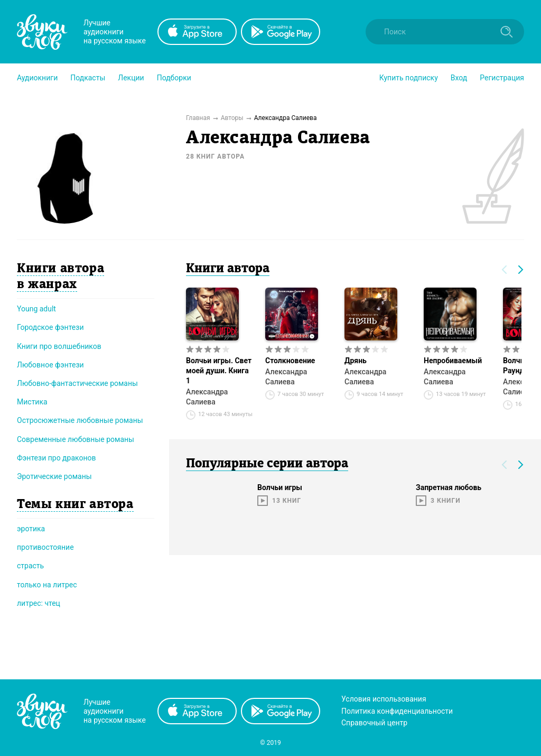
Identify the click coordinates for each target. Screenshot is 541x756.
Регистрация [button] (502, 78)
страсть (30, 566)
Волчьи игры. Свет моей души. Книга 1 (219, 371)
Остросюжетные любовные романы (80, 420)
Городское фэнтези (50, 327)
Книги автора (228, 269)
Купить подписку (409, 78)
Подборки (174, 78)
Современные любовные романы (76, 439)
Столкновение (290, 361)
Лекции (131, 78)
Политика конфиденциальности (397, 711)
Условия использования (384, 699)
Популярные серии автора (267, 464)
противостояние (45, 547)
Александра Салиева (207, 397)
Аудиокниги (37, 78)
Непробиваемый (453, 361)
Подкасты (88, 78)
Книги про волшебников (59, 346)
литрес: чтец (39, 603)
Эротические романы (54, 476)
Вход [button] (459, 78)
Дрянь (356, 361)
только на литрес (47, 585)
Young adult (36, 309)
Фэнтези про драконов (56, 458)
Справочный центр (374, 723)
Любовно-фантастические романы (77, 383)
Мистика (32, 402)
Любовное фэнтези (50, 365)
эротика (31, 529)
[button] (37, 78)
